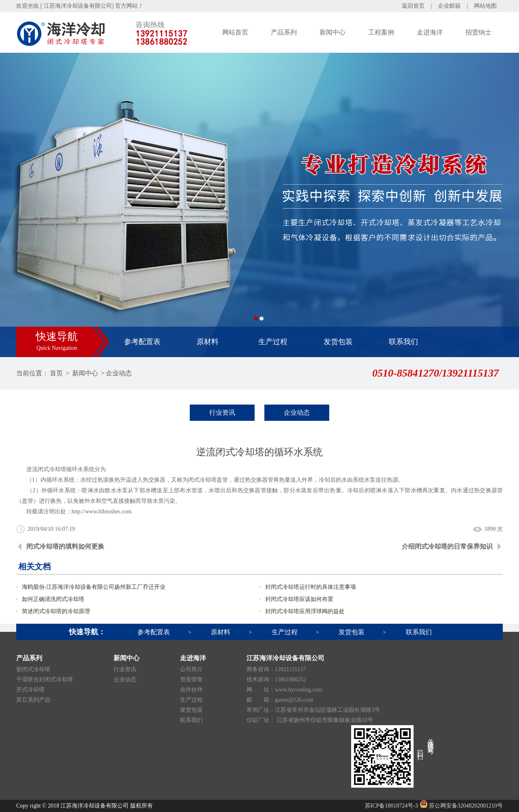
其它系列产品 (33, 700)
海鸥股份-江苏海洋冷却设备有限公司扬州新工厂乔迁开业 (94, 587)
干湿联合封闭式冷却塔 (45, 680)
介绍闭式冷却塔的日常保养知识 (447, 546)
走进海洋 (430, 32)
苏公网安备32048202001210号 (461, 806)
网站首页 (235, 32)
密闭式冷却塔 (33, 669)
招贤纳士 (478, 32)
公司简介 (191, 669)
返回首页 (413, 6)
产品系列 (284, 32)
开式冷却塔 (30, 690)
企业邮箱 (449, 6)
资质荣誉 (191, 680)
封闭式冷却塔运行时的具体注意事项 (311, 587)
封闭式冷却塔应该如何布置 (299, 599)
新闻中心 (332, 32)
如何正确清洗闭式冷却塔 (53, 599)
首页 (56, 373)
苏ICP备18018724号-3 (391, 806)
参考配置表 (142, 342)
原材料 (208, 342)
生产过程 (273, 342)
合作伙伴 (191, 690)
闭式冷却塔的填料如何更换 (65, 546)
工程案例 (381, 32)
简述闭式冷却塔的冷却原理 (56, 611)
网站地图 (485, 6)
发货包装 (338, 342)
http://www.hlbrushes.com (102, 512)
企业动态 (119, 373)
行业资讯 (222, 412)
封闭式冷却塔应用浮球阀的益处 (305, 611)
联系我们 (403, 342)
